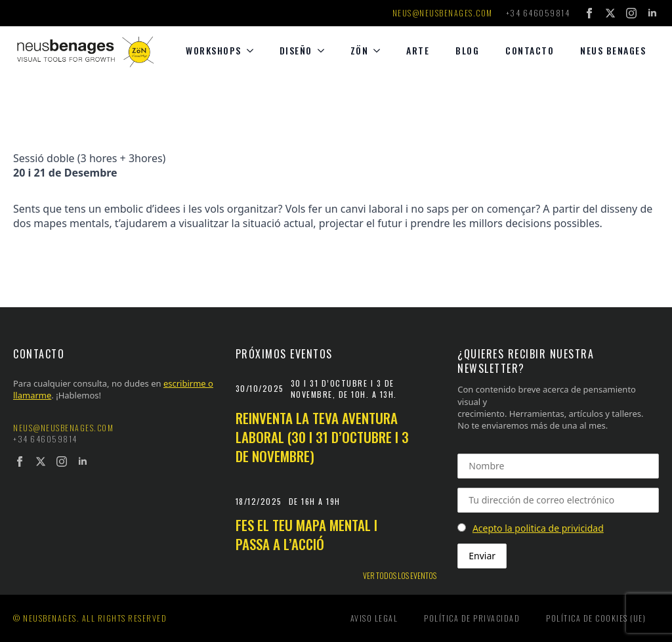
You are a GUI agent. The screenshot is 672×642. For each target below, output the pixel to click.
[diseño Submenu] (325, 51)
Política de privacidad (472, 618)
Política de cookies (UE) (596, 618)
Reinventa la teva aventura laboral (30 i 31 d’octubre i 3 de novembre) (322, 437)
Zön (360, 50)
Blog (467, 50)
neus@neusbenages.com (443, 13)
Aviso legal (374, 618)
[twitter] (610, 13)
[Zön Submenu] (381, 51)
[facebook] (589, 13)
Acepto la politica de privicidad (538, 528)
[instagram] (631, 13)
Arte (418, 50)
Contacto (530, 50)
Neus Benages (613, 50)
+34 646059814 (538, 13)
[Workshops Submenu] (254, 51)
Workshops (214, 50)
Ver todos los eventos (400, 576)
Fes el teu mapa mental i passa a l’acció (306, 535)
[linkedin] (652, 13)
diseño (296, 50)
